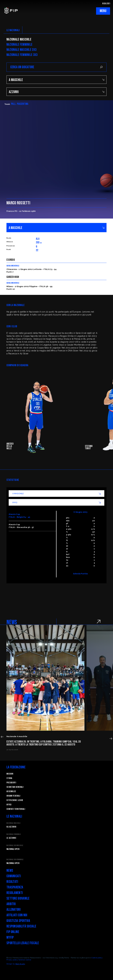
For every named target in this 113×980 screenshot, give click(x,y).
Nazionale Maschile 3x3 (21, 50)
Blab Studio (20, 964)
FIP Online (13, 932)
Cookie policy (97, 958)
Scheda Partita (80, 574)
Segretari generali (15, 787)
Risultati (12, 882)
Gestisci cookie (25, 960)
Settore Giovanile (18, 898)
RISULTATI (106, 4)
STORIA (9, 778)
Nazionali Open (13, 849)
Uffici (9, 805)
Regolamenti (15, 893)
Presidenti (11, 783)
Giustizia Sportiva (18, 921)
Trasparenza (15, 887)
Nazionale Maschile (19, 39)
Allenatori (14, 910)
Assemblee (11, 791)
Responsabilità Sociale (21, 926)
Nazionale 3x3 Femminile (15, 860)
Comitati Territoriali (16, 809)
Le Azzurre (11, 838)
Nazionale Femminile (19, 45)
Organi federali (13, 796)
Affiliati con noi (17, 915)
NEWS (12, 622)
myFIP (10, 938)
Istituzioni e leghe (15, 800)
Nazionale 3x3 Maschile (15, 845)
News (10, 871)
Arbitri (11, 904)
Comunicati (14, 876)
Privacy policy (12, 960)
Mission (10, 774)
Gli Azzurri (11, 827)
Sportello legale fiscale (23, 943)
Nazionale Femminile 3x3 (22, 55)
